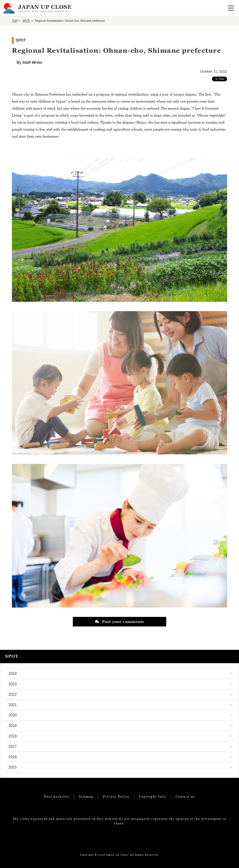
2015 (13, 767)
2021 (13, 705)
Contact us (185, 797)
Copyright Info (152, 797)
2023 (13, 684)
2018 (13, 736)
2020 (13, 715)
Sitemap (86, 797)
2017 (13, 746)
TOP (15, 21)
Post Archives (57, 797)
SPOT (26, 21)
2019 (13, 726)
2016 (13, 757)
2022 (13, 694)
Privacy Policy (116, 797)
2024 (13, 674)
